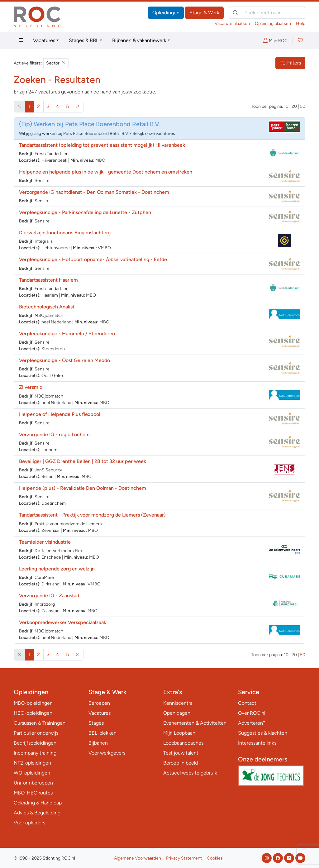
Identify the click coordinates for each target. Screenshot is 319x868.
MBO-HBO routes (33, 793)
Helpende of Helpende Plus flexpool (60, 414)
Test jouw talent (181, 753)
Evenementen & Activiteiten (195, 723)
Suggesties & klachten (263, 733)
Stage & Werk (204, 13)
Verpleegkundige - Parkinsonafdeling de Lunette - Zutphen (85, 212)
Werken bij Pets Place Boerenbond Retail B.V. (97, 124)
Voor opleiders (29, 823)
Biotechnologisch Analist (47, 307)
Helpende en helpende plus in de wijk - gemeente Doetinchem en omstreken (106, 172)
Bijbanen (98, 743)
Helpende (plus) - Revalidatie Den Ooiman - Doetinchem (83, 488)
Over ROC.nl (252, 713)
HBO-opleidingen (33, 713)
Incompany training (35, 753)
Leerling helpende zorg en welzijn (57, 569)
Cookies (215, 858)
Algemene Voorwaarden (138, 858)
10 (286, 106)
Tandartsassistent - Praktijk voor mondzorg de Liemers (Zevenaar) (92, 515)
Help (301, 24)
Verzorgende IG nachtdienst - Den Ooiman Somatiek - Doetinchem (94, 192)
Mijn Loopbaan (179, 733)
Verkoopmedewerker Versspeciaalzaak (63, 622)
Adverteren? (252, 723)
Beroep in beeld (181, 763)
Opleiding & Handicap (38, 803)
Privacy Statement (184, 858)
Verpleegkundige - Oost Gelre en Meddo (64, 360)
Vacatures (44, 40)
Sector (56, 63)
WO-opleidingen (32, 773)
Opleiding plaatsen (273, 24)
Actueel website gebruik (190, 773)
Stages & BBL (84, 40)
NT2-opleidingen (32, 763)
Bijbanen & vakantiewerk (139, 40)
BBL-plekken (102, 733)
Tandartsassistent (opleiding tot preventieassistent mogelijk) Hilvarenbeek (102, 145)
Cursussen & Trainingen (40, 723)
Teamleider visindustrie (45, 542)
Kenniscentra (178, 703)
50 (303, 106)
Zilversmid (31, 387)
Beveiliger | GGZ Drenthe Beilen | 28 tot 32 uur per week (83, 461)
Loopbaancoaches (183, 743)
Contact (247, 703)
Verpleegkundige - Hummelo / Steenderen (67, 334)
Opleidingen (166, 13)
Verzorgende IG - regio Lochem (54, 434)
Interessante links (257, 743)
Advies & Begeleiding (37, 813)
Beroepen (99, 703)
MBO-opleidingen (33, 703)
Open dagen (177, 713)
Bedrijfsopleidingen (35, 743)
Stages (96, 723)
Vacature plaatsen (232, 24)
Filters (290, 63)
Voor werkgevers (107, 753)
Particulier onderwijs (36, 733)
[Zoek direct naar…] (267, 13)
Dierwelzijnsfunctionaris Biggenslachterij (65, 233)
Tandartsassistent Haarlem (48, 280)
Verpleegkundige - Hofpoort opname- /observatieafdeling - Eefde (93, 259)
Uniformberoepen (33, 783)
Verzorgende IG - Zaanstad (49, 596)
